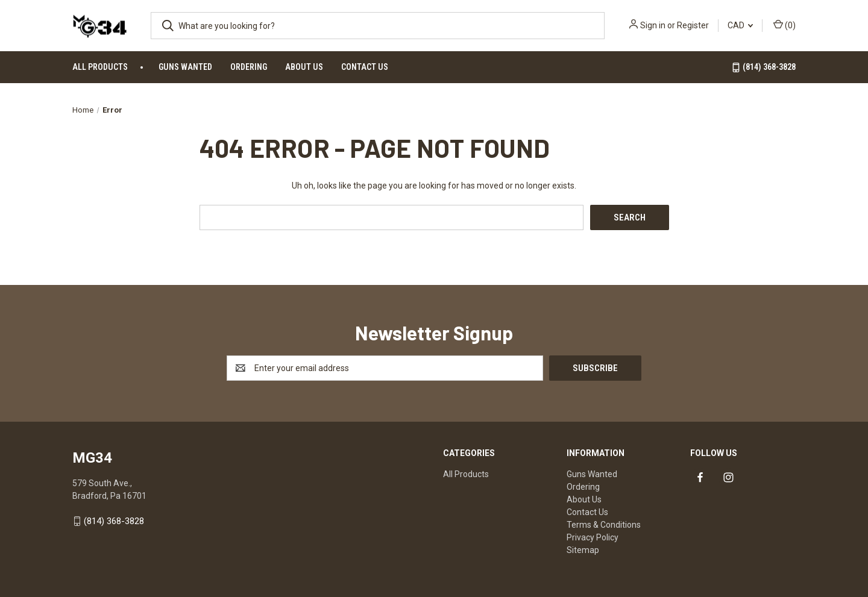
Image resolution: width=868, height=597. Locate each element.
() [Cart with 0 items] (785, 25)
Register (693, 25)
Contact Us (365, 67)
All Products (100, 67)
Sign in (653, 25)
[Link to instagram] (728, 477)
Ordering (249, 67)
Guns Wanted (185, 67)
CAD (740, 25)
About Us (304, 67)
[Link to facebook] (700, 477)
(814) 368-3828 (763, 67)
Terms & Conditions (604, 525)
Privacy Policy (593, 537)
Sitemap (583, 550)
